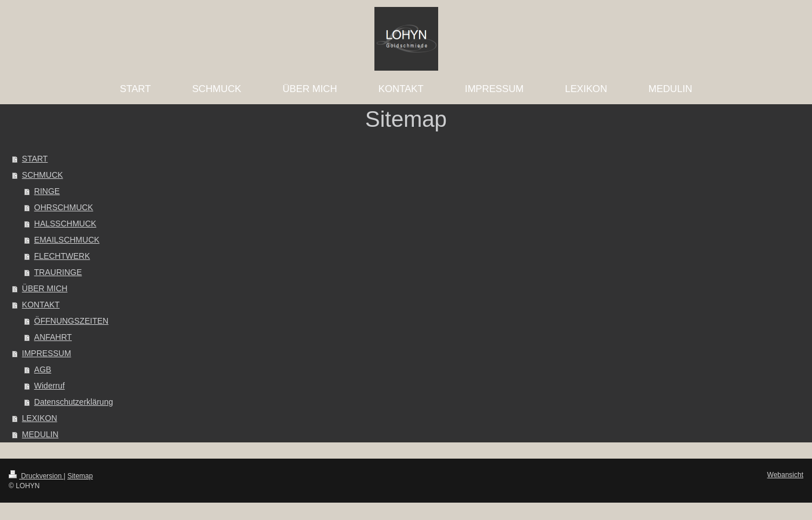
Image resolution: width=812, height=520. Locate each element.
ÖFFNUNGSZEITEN (71, 321)
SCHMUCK (43, 175)
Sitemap (80, 476)
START (35, 159)
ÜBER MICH (45, 288)
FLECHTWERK (62, 256)
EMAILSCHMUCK (67, 240)
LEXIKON (40, 418)
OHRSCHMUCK (64, 207)
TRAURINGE (58, 272)
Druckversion (36, 476)
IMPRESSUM (47, 353)
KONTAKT (41, 305)
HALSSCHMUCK (65, 224)
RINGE (47, 191)
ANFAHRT (53, 337)
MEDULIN (40, 434)
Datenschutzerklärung (74, 402)
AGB (43, 369)
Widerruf (50, 386)
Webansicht (785, 475)
